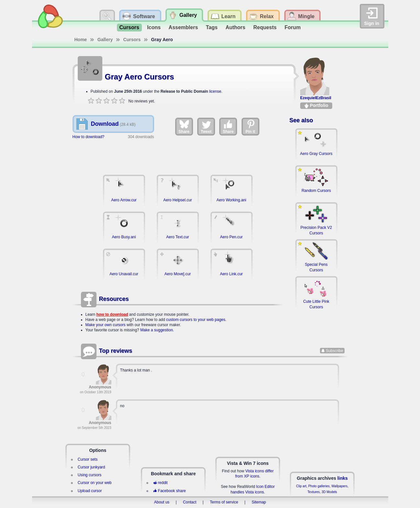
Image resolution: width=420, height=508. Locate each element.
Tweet (206, 126)
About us (162, 502)
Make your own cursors (106, 325)
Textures (314, 492)
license (215, 91)
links (343, 478)
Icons (154, 27)
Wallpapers (339, 486)
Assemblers (183, 27)
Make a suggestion (157, 330)
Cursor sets (88, 459)
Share (184, 126)
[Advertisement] (178, 154)
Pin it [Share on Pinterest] (251, 126)
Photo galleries (319, 486)
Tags (212, 27)
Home (81, 40)
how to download (112, 314)
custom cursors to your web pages (196, 320)
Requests (265, 27)
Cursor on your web (95, 483)
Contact (190, 502)
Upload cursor (90, 491)
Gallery (105, 40)
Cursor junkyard (91, 467)
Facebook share (169, 491)
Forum (293, 27)
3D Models (329, 492)
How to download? (89, 137)
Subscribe (334, 351)
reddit (160, 483)
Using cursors (90, 475)
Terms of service (224, 502)
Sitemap (259, 502)
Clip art (301, 486)
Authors (235, 27)
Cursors (129, 27)
